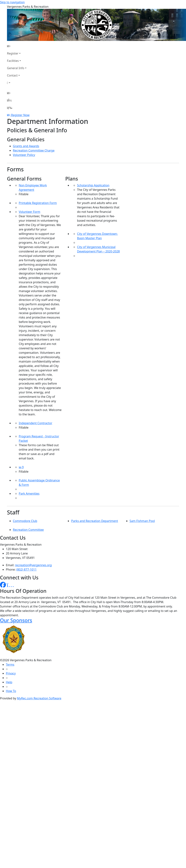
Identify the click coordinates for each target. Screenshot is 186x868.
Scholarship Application (93, 185)
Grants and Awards (26, 146)
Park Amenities (29, 494)
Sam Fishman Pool (142, 521)
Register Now (20, 115)
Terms (10, 665)
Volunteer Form (29, 212)
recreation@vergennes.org (33, 565)
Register (13, 53)
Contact (12, 75)
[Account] (17, 83)
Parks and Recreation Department (95, 521)
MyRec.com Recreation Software (39, 698)
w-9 (21, 467)
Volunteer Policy (24, 155)
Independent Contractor (35, 423)
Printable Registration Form (38, 203)
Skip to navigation (12, 2)
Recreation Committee (28, 530)
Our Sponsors (16, 620)
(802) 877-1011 (26, 569)
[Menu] (10, 108)
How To (11, 691)
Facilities (13, 61)
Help (9, 682)
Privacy (11, 673)
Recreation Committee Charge (34, 150)
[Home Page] (17, 46)
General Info (16, 68)
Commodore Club (25, 521)
